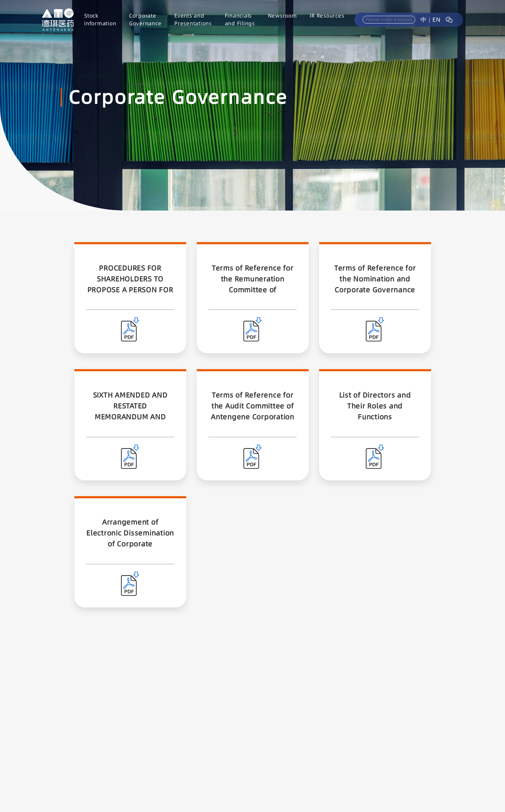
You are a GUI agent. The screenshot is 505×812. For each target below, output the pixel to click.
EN (437, 20)
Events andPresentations (193, 20)
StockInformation (100, 20)
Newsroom (282, 16)
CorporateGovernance (145, 20)
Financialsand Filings (240, 20)
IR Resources (327, 16)
